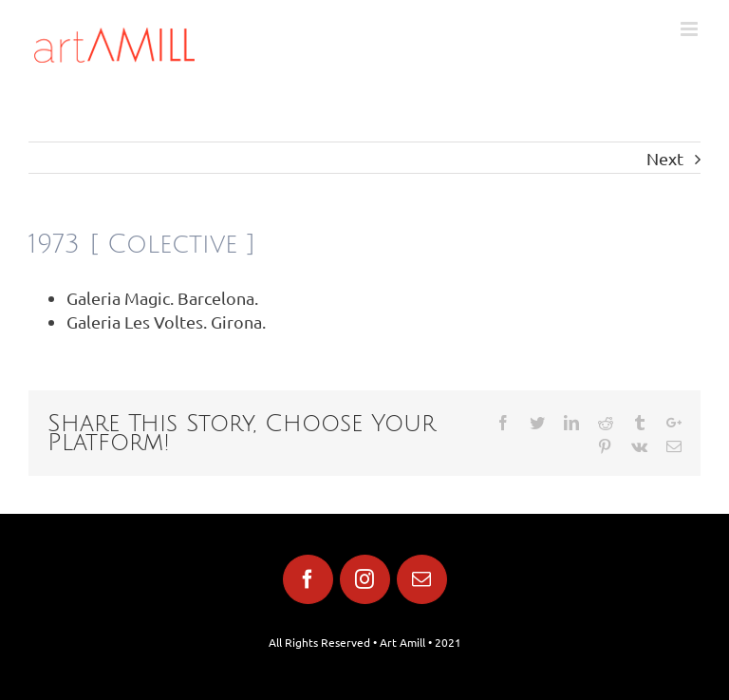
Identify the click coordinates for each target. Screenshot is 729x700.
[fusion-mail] (422, 579)
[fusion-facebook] (308, 579)
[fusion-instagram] (365, 579)
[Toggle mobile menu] (691, 29)
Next (665, 158)
